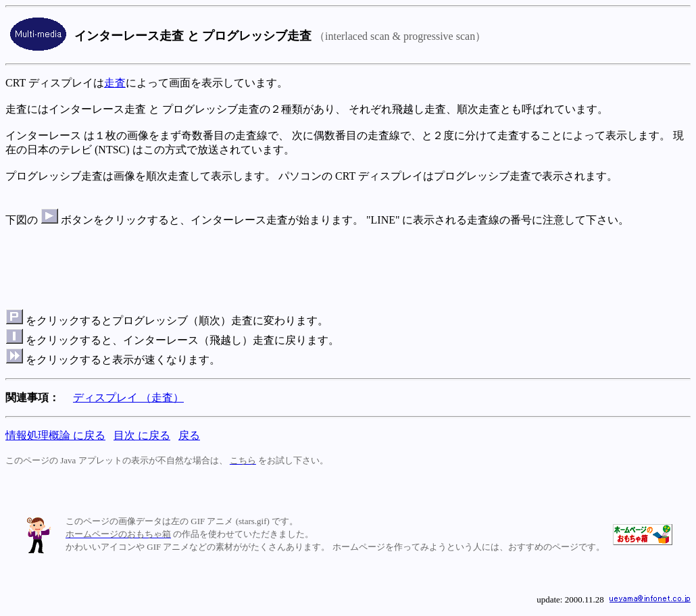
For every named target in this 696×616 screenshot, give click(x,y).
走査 (115, 83)
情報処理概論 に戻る (55, 435)
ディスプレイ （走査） (128, 397)
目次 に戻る (142, 435)
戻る (189, 435)
